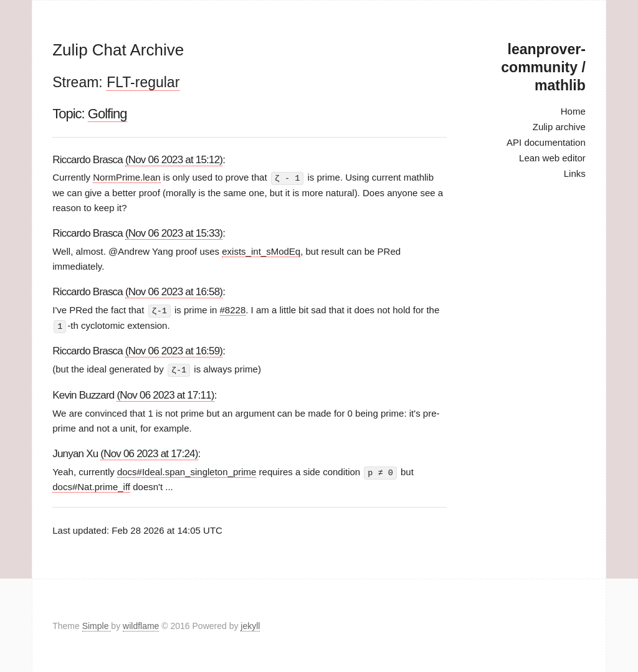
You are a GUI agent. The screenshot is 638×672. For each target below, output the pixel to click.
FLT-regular (143, 82)
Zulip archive (559, 127)
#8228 (233, 309)
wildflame (141, 625)
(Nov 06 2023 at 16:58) (174, 291)
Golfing (107, 114)
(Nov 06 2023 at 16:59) (174, 350)
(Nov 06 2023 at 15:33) (174, 233)
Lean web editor (552, 158)
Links (575, 173)
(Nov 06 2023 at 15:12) (174, 160)
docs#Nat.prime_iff (91, 485)
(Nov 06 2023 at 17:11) (165, 393)
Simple (97, 625)
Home (573, 111)
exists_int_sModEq (261, 251)
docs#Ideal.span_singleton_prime (187, 470)
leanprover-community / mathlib (543, 67)
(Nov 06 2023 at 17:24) (149, 452)
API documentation (546, 142)
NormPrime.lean (126, 177)
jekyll (250, 625)
